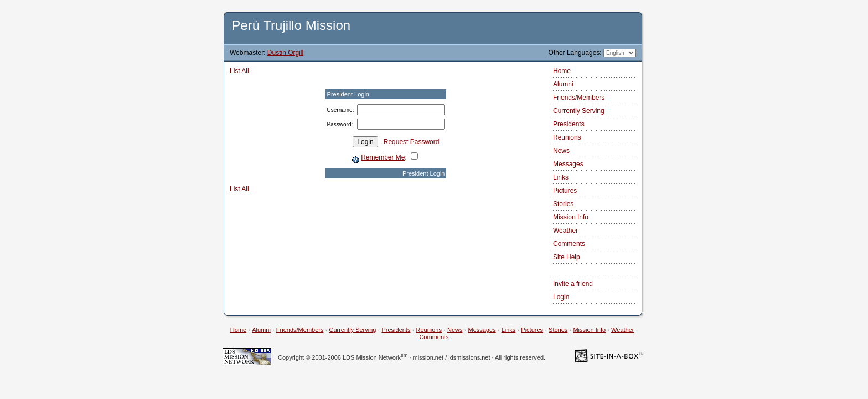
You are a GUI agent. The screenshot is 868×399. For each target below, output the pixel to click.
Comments (569, 244)
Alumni (563, 84)
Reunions (567, 137)
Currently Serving (579, 111)
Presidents (569, 124)
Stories (563, 204)
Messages (568, 164)
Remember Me (383, 157)
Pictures (565, 191)
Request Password (412, 142)
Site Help (567, 257)
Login (561, 297)
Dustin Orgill (285, 53)
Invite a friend (573, 284)
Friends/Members (579, 98)
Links (561, 177)
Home (562, 71)
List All (239, 71)
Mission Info (571, 217)
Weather (565, 231)
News (561, 151)
